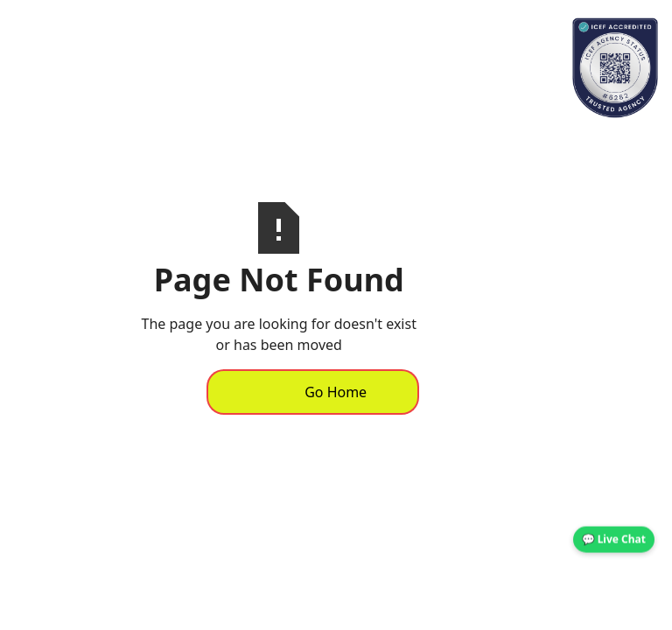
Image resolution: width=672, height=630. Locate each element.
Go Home (336, 392)
